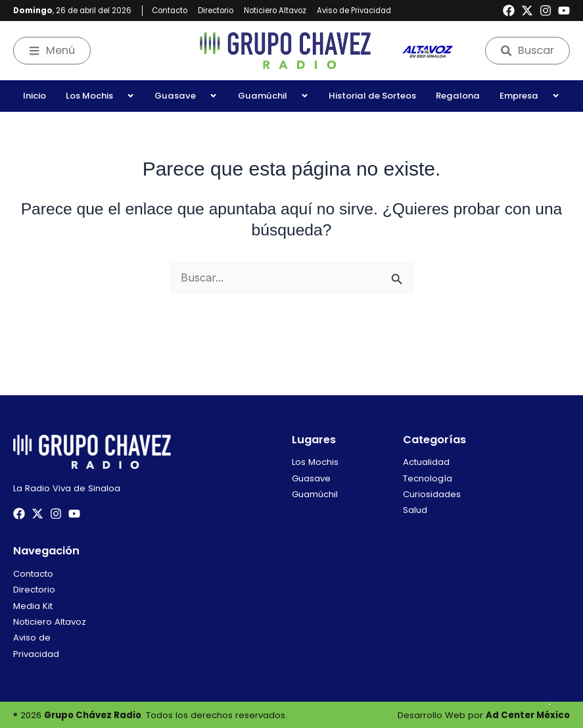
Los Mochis (100, 96)
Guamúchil (273, 96)
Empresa (530, 96)
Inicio (35, 96)
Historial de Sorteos (372, 96)
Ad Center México (528, 715)
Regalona (458, 96)
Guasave (186, 96)
